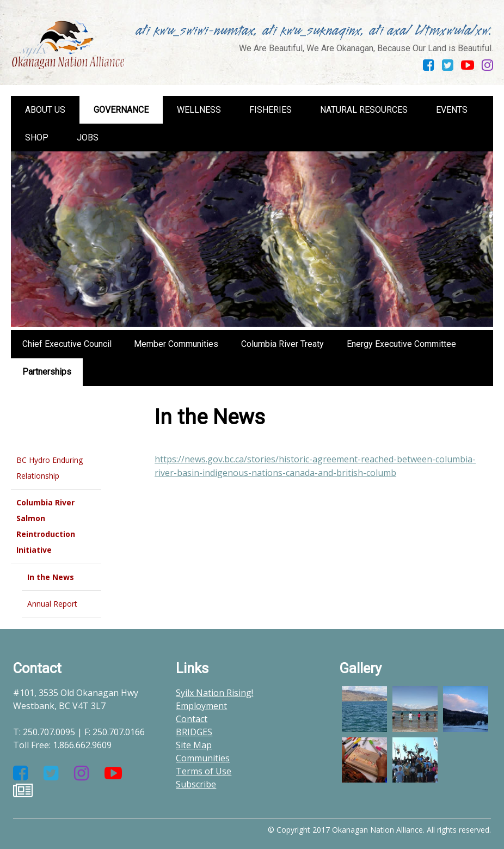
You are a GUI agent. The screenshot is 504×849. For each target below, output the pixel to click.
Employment (201, 706)
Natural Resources (364, 110)
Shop (37, 138)
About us (45, 110)
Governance (121, 110)
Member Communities (176, 344)
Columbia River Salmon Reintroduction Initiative (46, 526)
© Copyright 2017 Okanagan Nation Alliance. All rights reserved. (379, 830)
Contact (192, 719)
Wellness (199, 110)
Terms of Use (204, 771)
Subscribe (196, 784)
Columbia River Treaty (282, 344)
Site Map (194, 745)
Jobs (88, 138)
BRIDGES (194, 732)
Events (452, 110)
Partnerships (47, 372)
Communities (203, 758)
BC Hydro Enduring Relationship (50, 468)
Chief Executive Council (67, 344)
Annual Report (52, 604)
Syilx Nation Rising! (214, 693)
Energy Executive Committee (401, 344)
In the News (51, 577)
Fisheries (271, 110)
